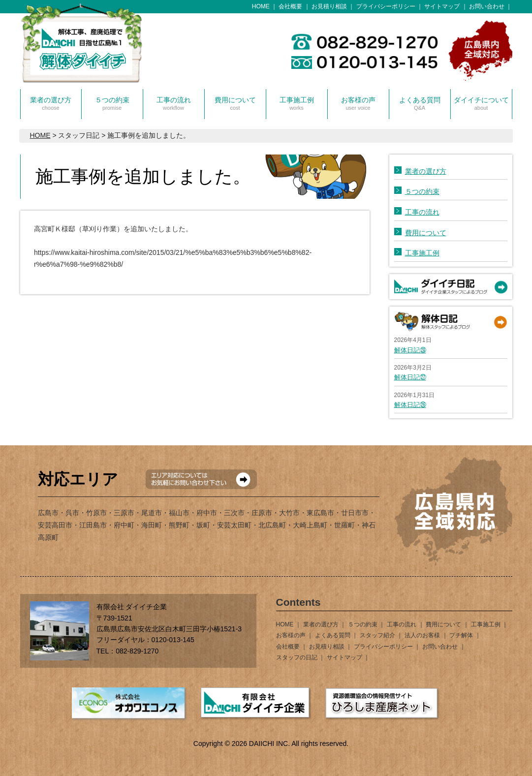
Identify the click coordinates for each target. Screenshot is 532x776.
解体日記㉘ (410, 350)
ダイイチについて (481, 103)
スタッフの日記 (297, 657)
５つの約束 (112, 103)
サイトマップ (442, 6)
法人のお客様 (422, 635)
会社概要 (290, 6)
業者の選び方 (51, 103)
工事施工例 (297, 103)
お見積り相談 (329, 6)
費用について (235, 103)
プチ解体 (461, 635)
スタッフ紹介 (377, 635)
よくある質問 (420, 103)
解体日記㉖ (410, 405)
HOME (261, 6)
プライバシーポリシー (386, 6)
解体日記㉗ (410, 377)
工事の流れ (174, 103)
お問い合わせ (487, 6)
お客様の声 (358, 103)
